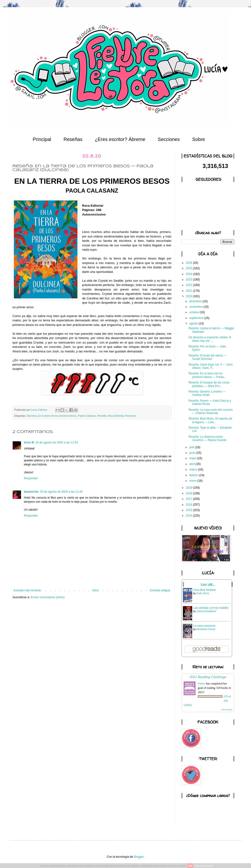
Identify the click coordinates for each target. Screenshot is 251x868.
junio (193, 453)
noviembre (196, 307)
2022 (190, 285)
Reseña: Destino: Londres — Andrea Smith (207, 393)
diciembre (196, 301)
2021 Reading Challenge (208, 677)
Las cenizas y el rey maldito (211, 608)
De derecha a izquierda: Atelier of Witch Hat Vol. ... (210, 339)
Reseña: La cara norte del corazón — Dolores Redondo (211, 411)
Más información (204, 866)
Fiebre (202, 684)
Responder (31, 478)
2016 (190, 505)
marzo (194, 469)
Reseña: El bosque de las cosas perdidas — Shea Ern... (209, 384)
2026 (190, 263)
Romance (131, 416)
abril (192, 464)
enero (193, 481)
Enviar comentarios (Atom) (48, 597)
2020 (190, 296)
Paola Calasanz (87, 416)
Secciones (169, 139)
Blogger (139, 857)
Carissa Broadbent (206, 611)
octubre (194, 312)
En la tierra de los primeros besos (57, 416)
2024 (190, 274)
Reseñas (73, 139)
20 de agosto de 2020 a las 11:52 (57, 442)
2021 (190, 291)
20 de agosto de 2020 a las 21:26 (61, 492)
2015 (190, 510)
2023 (190, 280)
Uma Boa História (204, 590)
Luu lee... (208, 584)
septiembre (197, 318)
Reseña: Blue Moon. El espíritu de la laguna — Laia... (210, 420)
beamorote (31, 492)
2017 (190, 499)
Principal (42, 139)
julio (192, 447)
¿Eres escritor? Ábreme (120, 139)
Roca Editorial (116, 416)
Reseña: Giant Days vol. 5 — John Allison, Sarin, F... (211, 366)
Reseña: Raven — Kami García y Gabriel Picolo (210, 402)
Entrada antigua (160, 590)
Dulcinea (32, 416)
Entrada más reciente (27, 590)
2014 (190, 516)
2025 (190, 268)
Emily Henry (203, 593)
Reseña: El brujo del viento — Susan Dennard (208, 357)
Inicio (95, 590)
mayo (193, 458)
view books (227, 709)
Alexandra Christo (206, 629)
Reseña (102, 416)
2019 (190, 488)
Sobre (199, 139)
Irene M (29, 442)
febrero (194, 475)
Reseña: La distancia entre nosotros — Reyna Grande (207, 438)
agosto (194, 323)
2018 (190, 493)
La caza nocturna (204, 626)
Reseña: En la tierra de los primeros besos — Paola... (207, 375)
